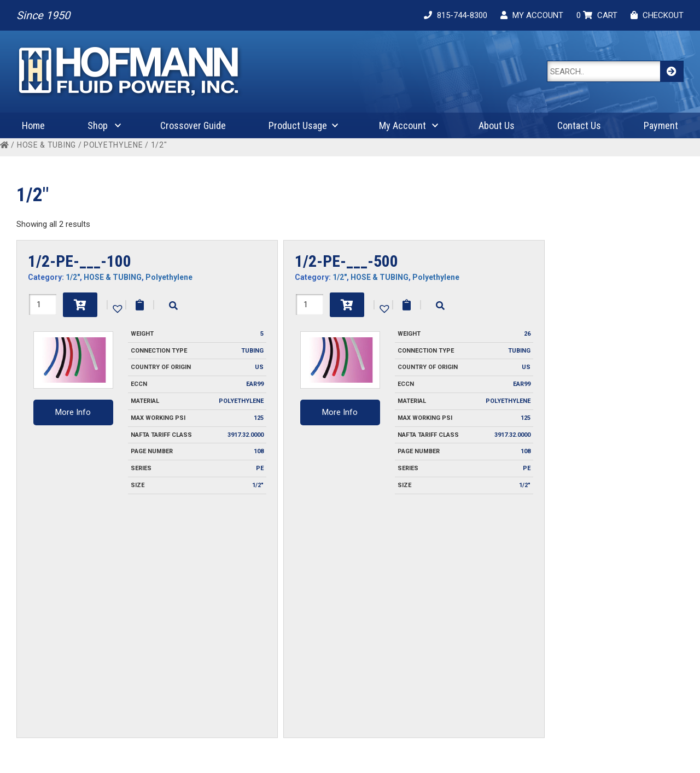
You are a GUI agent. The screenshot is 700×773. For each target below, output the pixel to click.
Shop (98, 125)
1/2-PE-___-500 (346, 261)
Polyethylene (113, 145)
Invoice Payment (193, 629)
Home (33, 125)
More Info (73, 412)
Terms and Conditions (202, 673)
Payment (661, 125)
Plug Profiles (596, 658)
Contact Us (579, 125)
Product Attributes (606, 673)
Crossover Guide (193, 125)
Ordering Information (200, 643)
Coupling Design (602, 629)
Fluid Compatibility (606, 643)
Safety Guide (597, 688)
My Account (402, 125)
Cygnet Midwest (459, 752)
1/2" (73, 277)
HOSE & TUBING (46, 145)
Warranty (180, 688)
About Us (497, 125)
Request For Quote (333, 643)
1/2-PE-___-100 (80, 261)
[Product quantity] (43, 304)
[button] (116, 308)
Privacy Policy (188, 658)
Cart (445, 643)
